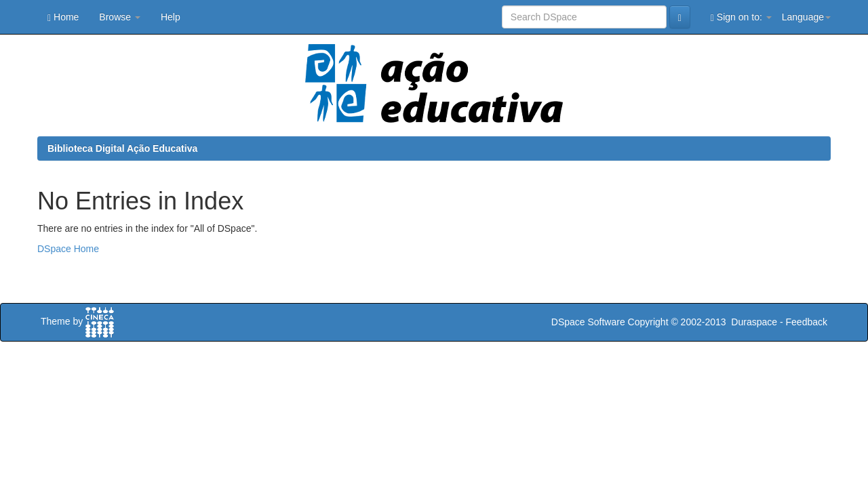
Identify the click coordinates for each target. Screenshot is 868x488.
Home (63, 17)
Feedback (807, 322)
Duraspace (754, 322)
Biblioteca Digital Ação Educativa (122, 148)
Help (171, 17)
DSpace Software (588, 322)
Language (806, 17)
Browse (120, 17)
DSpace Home (68, 249)
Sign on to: (741, 17)
